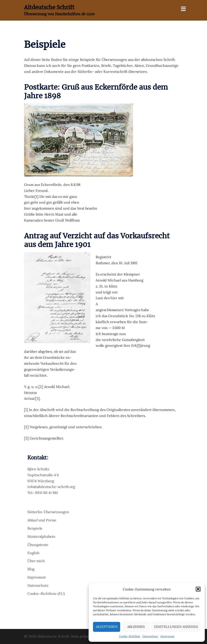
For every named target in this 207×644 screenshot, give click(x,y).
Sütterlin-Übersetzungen (48, 512)
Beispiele (35, 528)
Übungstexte (38, 545)
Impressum (167, 636)
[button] (198, 589)
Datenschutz (150, 636)
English (33, 553)
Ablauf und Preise (42, 520)
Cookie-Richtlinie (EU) (46, 594)
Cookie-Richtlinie (130, 636)
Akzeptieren (107, 627)
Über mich (36, 561)
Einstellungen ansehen (176, 627)
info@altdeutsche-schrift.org (51, 487)
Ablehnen (136, 627)
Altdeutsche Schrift (49, 7)
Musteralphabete (41, 536)
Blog (31, 569)
